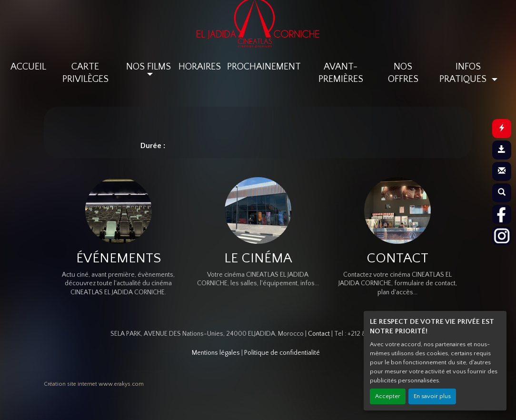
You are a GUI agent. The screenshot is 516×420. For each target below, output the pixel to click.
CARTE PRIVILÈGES (85, 73)
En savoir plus (432, 396)
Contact (319, 334)
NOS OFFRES (403, 73)
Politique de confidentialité (282, 353)
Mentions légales (216, 353)
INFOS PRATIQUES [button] (464, 73)
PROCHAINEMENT (264, 67)
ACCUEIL (28, 67)
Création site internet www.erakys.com (94, 384)
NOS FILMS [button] (149, 67)
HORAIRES (200, 67)
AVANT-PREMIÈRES (341, 73)
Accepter (388, 396)
